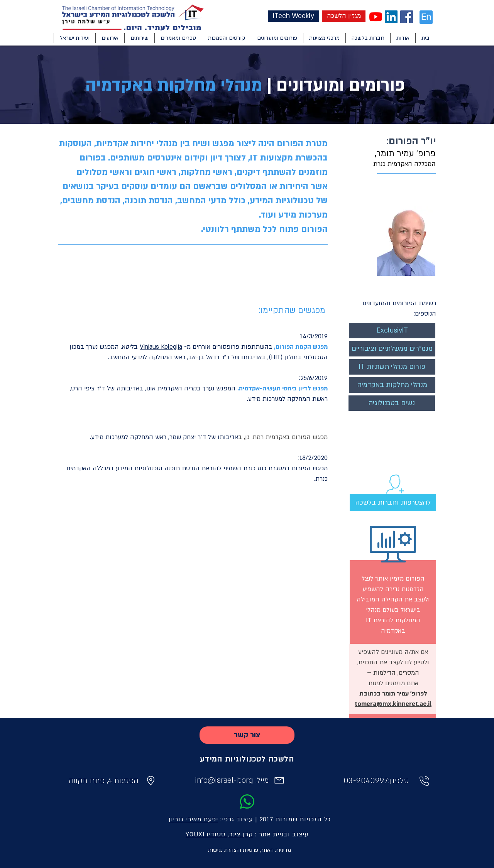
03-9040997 (366, 781)
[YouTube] (376, 17)
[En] (426, 17)
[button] (403, 38)
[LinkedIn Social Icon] (391, 17)
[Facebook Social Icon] (407, 17)
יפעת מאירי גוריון (193, 819)
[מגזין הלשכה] (344, 16)
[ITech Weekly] (294, 16)
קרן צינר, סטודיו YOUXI (219, 834)
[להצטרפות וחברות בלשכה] (393, 502)
